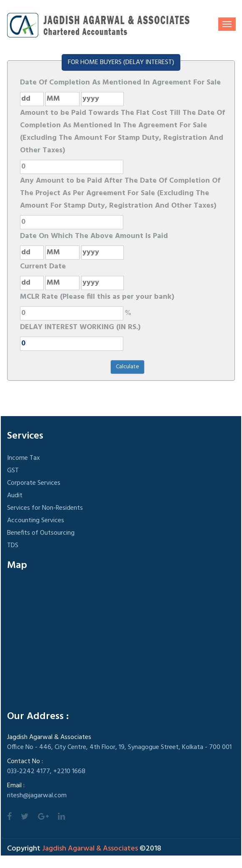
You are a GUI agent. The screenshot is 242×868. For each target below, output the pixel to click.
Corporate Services (34, 483)
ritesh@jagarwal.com (37, 796)
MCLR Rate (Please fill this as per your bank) (97, 297)
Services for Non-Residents (45, 508)
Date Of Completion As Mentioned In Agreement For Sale (120, 83)
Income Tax (24, 458)
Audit (15, 496)
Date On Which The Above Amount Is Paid (94, 236)
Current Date (43, 267)
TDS (13, 546)
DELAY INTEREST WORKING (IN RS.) (80, 327)
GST (13, 471)
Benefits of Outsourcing (41, 533)
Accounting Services (36, 521)
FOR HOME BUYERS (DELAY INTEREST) (121, 62)
